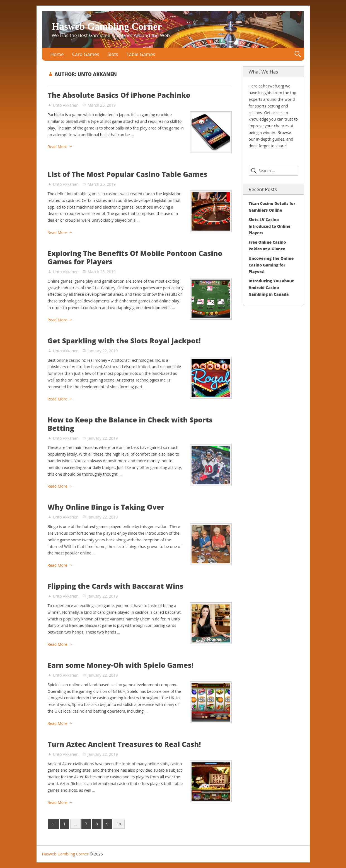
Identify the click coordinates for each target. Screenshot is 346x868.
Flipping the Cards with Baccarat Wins (116, 586)
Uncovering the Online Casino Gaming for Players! (271, 265)
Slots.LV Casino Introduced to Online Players (270, 226)
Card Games (86, 54)
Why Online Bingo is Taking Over (106, 507)
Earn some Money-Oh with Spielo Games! (121, 665)
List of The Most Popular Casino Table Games (128, 174)
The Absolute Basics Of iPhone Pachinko (119, 95)
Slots (113, 54)
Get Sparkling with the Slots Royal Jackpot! (124, 341)
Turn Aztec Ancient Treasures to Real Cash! (124, 744)
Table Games (141, 54)
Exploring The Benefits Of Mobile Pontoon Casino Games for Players (135, 257)
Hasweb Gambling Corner (107, 27)
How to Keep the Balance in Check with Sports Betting (130, 424)
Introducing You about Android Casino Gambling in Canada (271, 288)
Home (57, 54)
